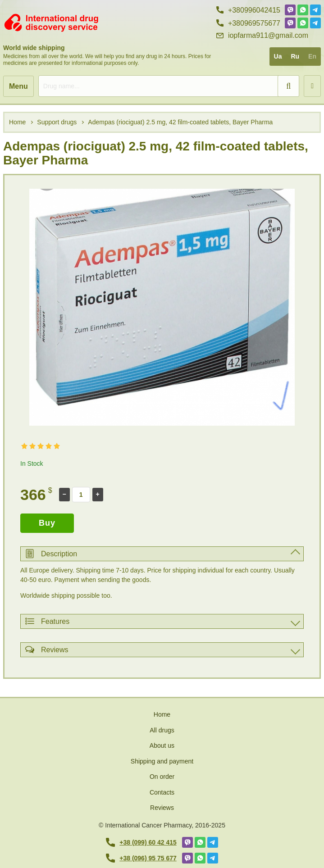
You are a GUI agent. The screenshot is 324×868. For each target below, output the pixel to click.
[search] (169, 86)
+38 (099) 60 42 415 (141, 842)
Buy (47, 523)
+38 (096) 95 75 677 (141, 858)
